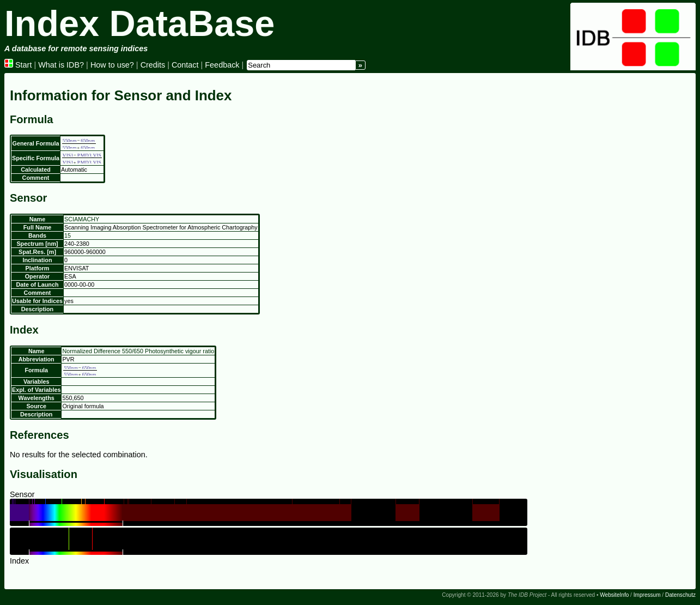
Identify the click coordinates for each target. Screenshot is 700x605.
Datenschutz (680, 595)
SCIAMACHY (82, 219)
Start (18, 65)
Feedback (222, 65)
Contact (185, 65)
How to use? (112, 65)
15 (68, 235)
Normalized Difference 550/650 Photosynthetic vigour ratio (138, 351)
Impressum (647, 595)
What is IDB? (61, 65)
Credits (153, 65)
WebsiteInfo (614, 595)
